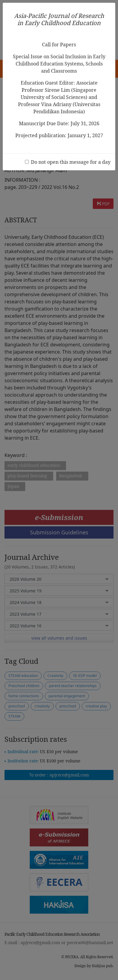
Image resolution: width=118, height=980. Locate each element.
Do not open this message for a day (71, 162)
